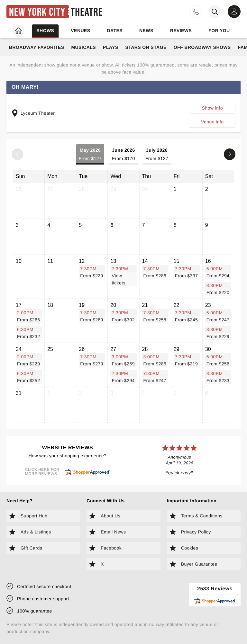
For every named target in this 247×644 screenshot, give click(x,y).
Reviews (181, 31)
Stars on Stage (146, 47)
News (146, 31)
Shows (45, 31)
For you (219, 31)
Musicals (83, 47)
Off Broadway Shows (202, 47)
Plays (111, 47)
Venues (80, 31)
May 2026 (90, 155)
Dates (115, 31)
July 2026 (157, 155)
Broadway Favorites (37, 47)
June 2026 (123, 155)
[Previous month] (17, 154)
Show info (212, 108)
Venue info (212, 122)
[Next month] (230, 154)
